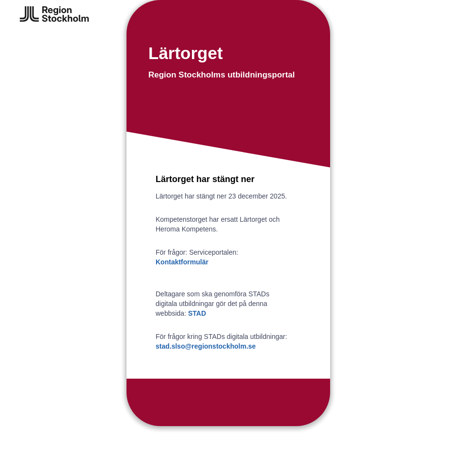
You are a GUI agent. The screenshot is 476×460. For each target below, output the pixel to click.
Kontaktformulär (182, 262)
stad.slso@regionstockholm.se (206, 346)
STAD (197, 313)
